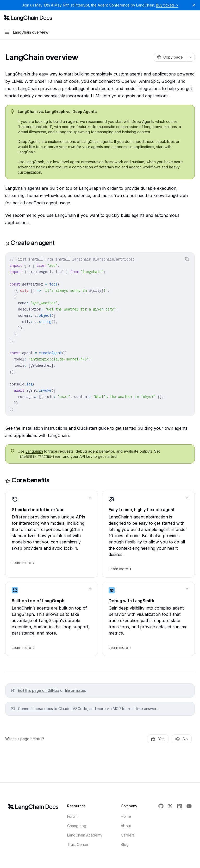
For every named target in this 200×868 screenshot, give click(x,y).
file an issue (75, 690)
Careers (128, 835)
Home (126, 816)
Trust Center (78, 844)
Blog (125, 844)
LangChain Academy (85, 835)
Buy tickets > (167, 5)
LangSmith (34, 451)
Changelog (77, 826)
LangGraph (35, 162)
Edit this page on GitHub (39, 690)
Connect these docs (35, 709)
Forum (72, 816)
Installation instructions (44, 428)
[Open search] (183, 18)
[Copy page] (170, 57)
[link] (52, 534)
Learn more (23, 563)
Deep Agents (143, 121)
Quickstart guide (93, 428)
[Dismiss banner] (194, 5)
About (126, 826)
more (10, 88)
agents (106, 141)
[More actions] (193, 18)
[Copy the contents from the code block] (187, 259)
